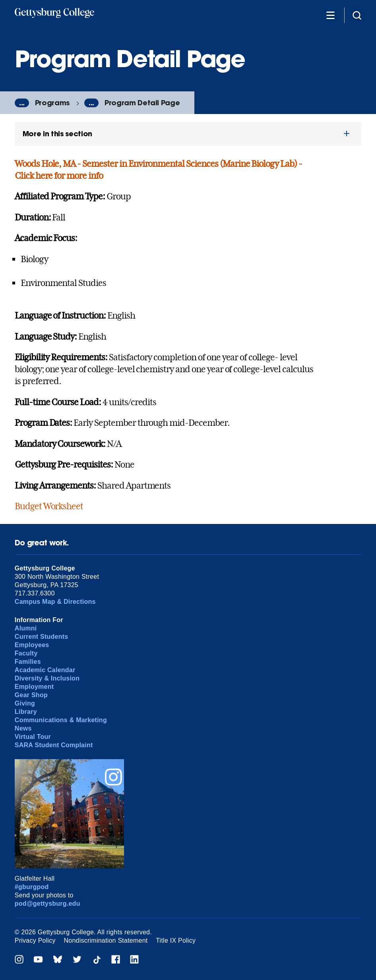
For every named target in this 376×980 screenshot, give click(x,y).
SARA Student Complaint (54, 745)
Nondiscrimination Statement (106, 940)
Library (26, 712)
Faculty (26, 653)
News (23, 728)
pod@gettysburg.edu (47, 904)
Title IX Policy (176, 940)
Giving (25, 703)
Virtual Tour (33, 737)
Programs (52, 103)
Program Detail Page (142, 103)
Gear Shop (31, 695)
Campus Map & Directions (55, 602)
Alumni (26, 628)
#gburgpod (32, 887)
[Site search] (357, 15)
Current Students (42, 637)
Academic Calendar (45, 670)
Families (28, 662)
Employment (34, 687)
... (22, 103)
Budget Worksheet (49, 506)
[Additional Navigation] (330, 15)
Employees (32, 645)
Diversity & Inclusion (47, 678)
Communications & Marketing (61, 720)
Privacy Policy (35, 940)
